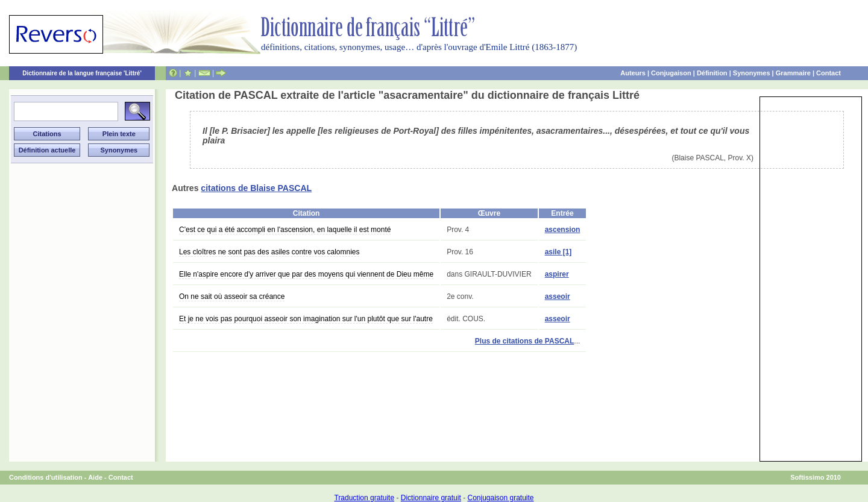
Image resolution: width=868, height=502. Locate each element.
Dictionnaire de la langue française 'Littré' (82, 73)
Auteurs (633, 73)
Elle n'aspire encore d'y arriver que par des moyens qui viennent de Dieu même (306, 274)
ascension (563, 230)
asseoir (558, 296)
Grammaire (793, 73)
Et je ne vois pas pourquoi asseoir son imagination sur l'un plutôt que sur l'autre (306, 319)
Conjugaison (671, 73)
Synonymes (752, 73)
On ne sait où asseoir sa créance (232, 296)
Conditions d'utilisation (46, 477)
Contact (829, 73)
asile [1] (558, 252)
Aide (95, 477)
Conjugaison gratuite (500, 498)
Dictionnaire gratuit (431, 498)
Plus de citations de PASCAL (524, 341)
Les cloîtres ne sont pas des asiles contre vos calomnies (269, 252)
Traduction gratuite (364, 498)
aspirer (557, 274)
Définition (712, 73)
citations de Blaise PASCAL (256, 188)
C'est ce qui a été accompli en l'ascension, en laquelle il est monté (285, 230)
